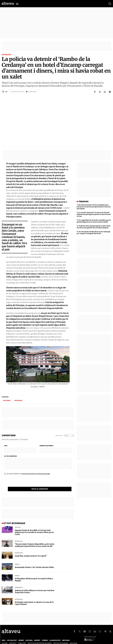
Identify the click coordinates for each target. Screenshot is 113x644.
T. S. (6, 92)
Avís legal (74, 639)
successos (7, 401)
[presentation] (21, 483)
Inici (4, 636)
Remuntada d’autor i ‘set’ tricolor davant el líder (34, 563)
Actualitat (6, 55)
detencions (18, 401)
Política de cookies (61, 639)
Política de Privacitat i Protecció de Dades (36, 474)
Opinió (21, 636)
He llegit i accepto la (27, 474)
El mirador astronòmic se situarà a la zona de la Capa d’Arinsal (34, 599)
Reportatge (19, 549)
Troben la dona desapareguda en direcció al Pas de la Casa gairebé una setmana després (94, 227)
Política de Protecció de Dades (40, 639)
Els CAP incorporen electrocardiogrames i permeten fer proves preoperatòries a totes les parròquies (94, 207)
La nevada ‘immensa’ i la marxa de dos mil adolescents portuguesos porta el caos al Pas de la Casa (94, 214)
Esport (17, 560)
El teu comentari (10, 456)
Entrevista (19, 537)
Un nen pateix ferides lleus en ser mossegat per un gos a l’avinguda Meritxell (94, 233)
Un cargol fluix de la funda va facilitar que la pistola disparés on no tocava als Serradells (94, 221)
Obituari (66, 636)
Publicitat (22, 639)
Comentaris (32, 92)
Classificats (55, 636)
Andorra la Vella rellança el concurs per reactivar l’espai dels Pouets (35, 587)
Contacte (13, 639)
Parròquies (19, 583)
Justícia (18, 523)
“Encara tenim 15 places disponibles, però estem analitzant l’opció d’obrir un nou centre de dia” (35, 541)
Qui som (5, 639)
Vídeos (45, 636)
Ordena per (59, 436)
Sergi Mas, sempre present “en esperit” (31, 551)
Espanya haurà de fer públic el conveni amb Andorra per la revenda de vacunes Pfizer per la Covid (34, 528)
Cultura (29, 636)
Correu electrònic (46, 446)
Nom (6, 446)
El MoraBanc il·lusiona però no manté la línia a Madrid (34, 575)
